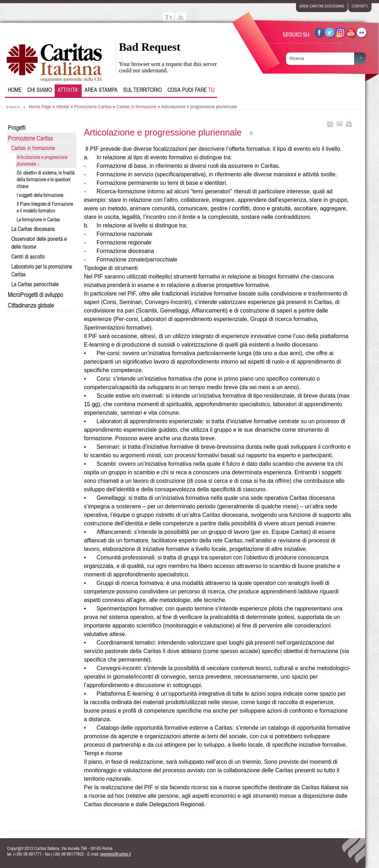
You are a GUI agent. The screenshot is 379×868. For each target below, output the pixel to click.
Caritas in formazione (136, 107)
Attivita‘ (68, 90)
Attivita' (62, 107)
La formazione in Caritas (38, 219)
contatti (360, 6)
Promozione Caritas (93, 107)
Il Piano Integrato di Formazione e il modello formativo (45, 207)
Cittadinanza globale (31, 305)
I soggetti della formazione (40, 195)
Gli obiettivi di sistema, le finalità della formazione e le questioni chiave (46, 179)
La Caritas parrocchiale (35, 284)
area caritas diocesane (322, 6)
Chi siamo (40, 90)
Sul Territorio (142, 90)
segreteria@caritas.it (116, 854)
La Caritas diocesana (33, 229)
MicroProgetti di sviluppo (35, 294)
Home (15, 90)
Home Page (40, 107)
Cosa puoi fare (191, 90)
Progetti (17, 127)
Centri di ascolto (28, 256)
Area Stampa (101, 90)
